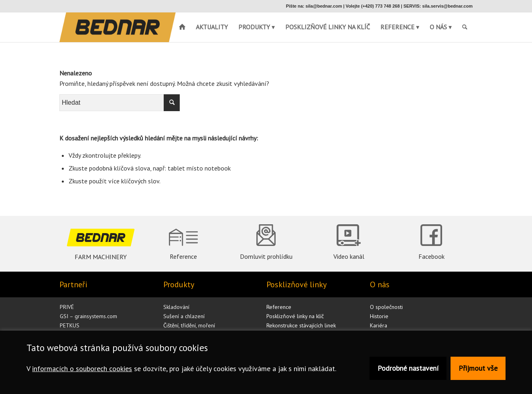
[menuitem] (465, 27)
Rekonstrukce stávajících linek (301, 325)
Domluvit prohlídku (266, 256)
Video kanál (349, 256)
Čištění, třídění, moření (189, 325)
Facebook (431, 256)
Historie (379, 316)
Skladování (176, 307)
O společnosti (386, 307)
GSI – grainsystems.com (88, 316)
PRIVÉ (67, 307)
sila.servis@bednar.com (447, 6)
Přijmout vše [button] (478, 368)
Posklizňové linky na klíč (295, 316)
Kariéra (379, 325)
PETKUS (70, 325)
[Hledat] (465, 27)
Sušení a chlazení (184, 316)
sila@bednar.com (324, 6)
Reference (183, 256)
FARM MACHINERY (101, 257)
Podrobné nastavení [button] (408, 368)
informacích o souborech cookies (82, 369)
